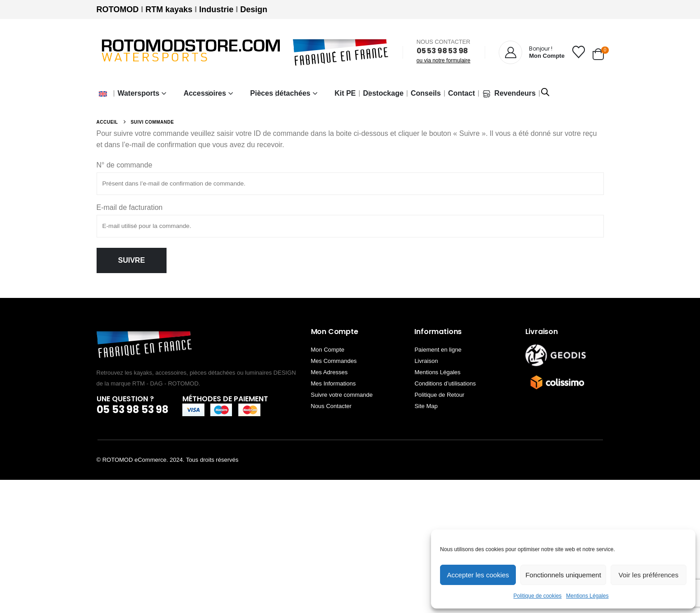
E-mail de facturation (130, 207)
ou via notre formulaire (443, 60)
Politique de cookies (538, 596)
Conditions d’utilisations (445, 383)
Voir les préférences (649, 575)
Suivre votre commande (342, 395)
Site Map (426, 406)
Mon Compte (328, 350)
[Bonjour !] (532, 52)
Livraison (426, 361)
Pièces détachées (280, 93)
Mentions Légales (587, 596)
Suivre (132, 260)
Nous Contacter (331, 406)
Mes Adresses (329, 372)
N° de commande (125, 165)
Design (254, 9)
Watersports (138, 93)
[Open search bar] (545, 91)
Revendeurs (509, 93)
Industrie (216, 9)
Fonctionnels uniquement (563, 575)
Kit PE (345, 93)
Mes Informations (334, 383)
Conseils (426, 93)
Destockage (383, 93)
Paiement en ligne (438, 350)
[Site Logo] (191, 53)
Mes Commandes (334, 361)
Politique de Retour (439, 395)
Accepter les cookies (478, 575)
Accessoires (205, 93)
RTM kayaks (169, 9)
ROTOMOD (118, 9)
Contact (462, 93)
